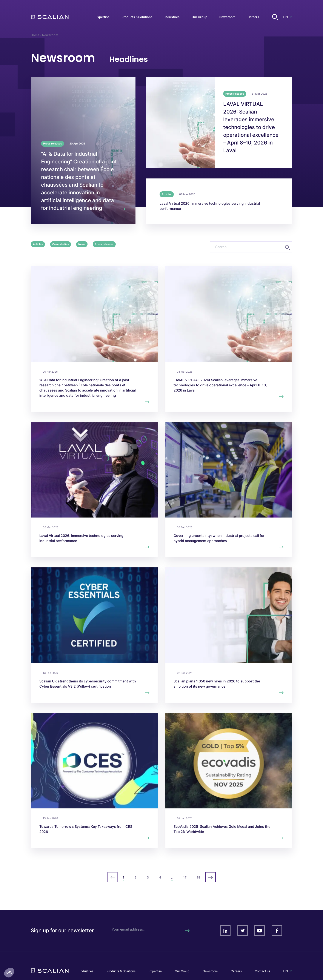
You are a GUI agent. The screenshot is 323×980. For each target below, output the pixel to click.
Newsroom (210, 971)
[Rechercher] (187, 931)
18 (198, 877)
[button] (9, 973)
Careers (236, 971)
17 (185, 877)
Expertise (155, 971)
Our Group (182, 971)
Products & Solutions (121, 971)
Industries (86, 971)
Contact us (262, 971)
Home (35, 35)
